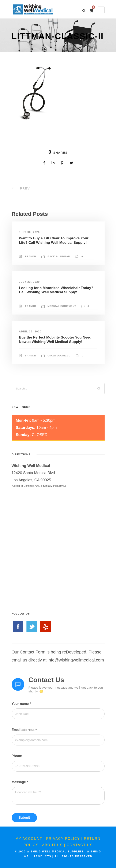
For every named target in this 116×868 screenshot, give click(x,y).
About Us (52, 845)
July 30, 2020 (29, 232)
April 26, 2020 (30, 332)
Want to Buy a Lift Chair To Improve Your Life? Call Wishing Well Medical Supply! (54, 240)
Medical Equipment (62, 306)
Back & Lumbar (59, 256)
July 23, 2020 (29, 282)
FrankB (31, 256)
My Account (29, 839)
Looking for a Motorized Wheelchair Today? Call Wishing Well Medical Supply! (56, 290)
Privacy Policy (63, 839)
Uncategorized (59, 356)
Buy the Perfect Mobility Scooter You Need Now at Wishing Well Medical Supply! (55, 339)
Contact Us (80, 845)
